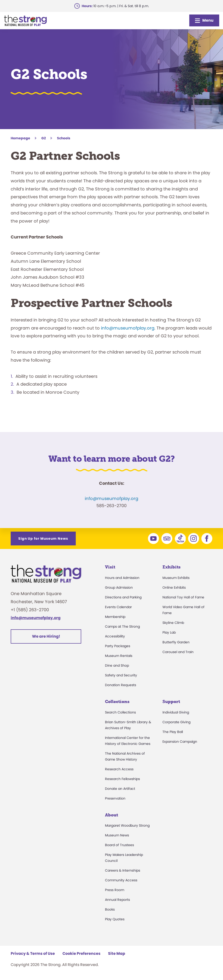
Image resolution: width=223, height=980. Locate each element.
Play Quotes (115, 919)
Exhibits (171, 567)
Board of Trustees (119, 845)
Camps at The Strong (122, 626)
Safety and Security (121, 675)
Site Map (117, 953)
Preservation (115, 798)
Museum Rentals (119, 656)
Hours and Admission (122, 578)
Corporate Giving (176, 722)
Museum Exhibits (176, 578)
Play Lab (169, 632)
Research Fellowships (122, 779)
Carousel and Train (178, 652)
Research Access (119, 769)
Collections (117, 702)
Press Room (115, 890)
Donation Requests (121, 685)
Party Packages (118, 646)
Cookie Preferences (81, 953)
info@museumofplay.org (128, 328)
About (111, 815)
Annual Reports (117, 900)
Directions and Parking (123, 597)
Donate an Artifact (120, 789)
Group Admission (119, 587)
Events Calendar (118, 607)
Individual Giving (176, 712)
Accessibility (115, 636)
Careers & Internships (123, 870)
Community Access (121, 880)
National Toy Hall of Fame (183, 597)
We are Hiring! (46, 636)
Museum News (117, 835)
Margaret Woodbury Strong (127, 825)
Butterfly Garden (176, 642)
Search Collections (120, 712)
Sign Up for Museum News (43, 539)
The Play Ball (173, 732)
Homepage (20, 138)
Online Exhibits (174, 587)
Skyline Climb (173, 623)
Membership (115, 617)
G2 (44, 138)
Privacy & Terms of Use (33, 953)
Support (171, 702)
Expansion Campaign (180, 742)
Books (110, 909)
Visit (110, 567)
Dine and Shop (117, 665)
